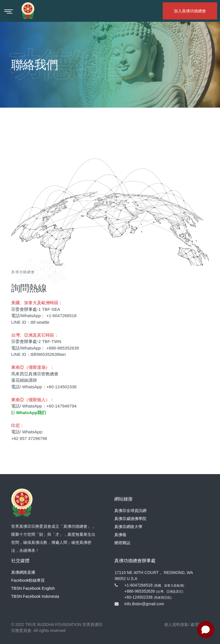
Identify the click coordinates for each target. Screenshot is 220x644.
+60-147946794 (62, 406)
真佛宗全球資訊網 (130, 511)
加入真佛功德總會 (190, 11)
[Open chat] (206, 630)
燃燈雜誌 (122, 543)
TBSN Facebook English (33, 588)
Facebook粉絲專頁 (28, 580)
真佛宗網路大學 (128, 527)
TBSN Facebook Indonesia (35, 596)
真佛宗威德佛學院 (130, 519)
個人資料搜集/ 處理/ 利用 (186, 624)
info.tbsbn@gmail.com (144, 604)
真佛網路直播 (23, 572)
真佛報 (120, 535)
